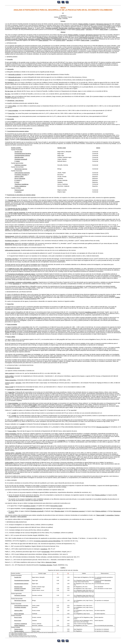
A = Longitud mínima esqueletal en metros (18, 634)
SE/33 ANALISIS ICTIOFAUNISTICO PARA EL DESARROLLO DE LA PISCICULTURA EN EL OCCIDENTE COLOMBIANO (63, 9)
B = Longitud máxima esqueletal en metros (18, 635)
